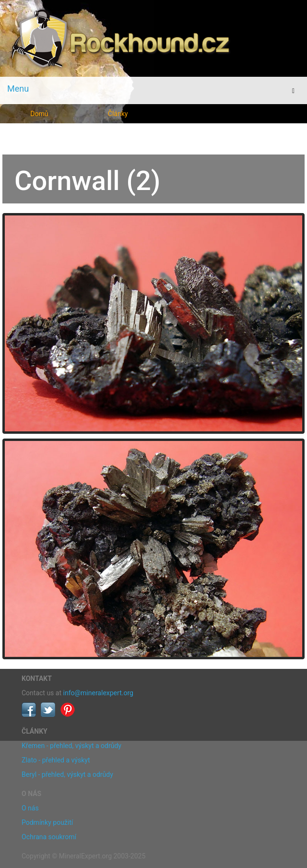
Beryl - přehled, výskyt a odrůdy (67, 774)
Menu (18, 89)
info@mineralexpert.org (98, 693)
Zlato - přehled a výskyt (56, 760)
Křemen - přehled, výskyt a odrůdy (71, 746)
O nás (30, 808)
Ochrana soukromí (49, 837)
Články (118, 114)
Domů (39, 114)
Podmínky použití (47, 822)
